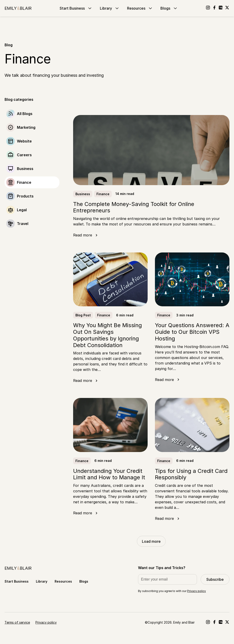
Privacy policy (197, 591)
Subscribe (215, 579)
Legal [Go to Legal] (22, 210)
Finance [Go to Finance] (24, 182)
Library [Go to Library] (110, 8)
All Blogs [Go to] (25, 114)
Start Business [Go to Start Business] (76, 8)
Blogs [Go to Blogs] (169, 8)
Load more (151, 541)
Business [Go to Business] (25, 169)
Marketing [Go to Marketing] (26, 127)
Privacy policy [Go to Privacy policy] (46, 622)
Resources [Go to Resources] (140, 8)
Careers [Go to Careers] (24, 155)
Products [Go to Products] (25, 196)
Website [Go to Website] (24, 141)
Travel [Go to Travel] (23, 224)
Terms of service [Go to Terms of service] (17, 622)
